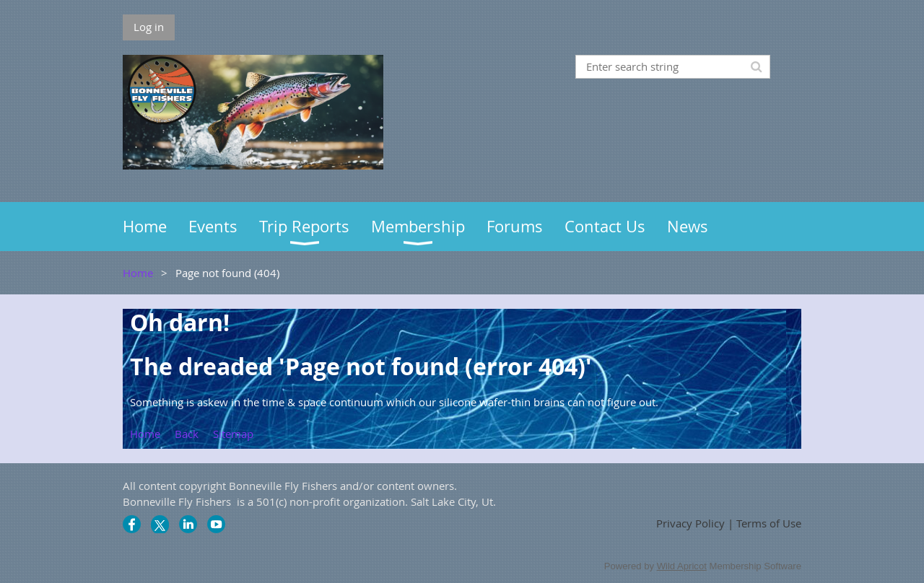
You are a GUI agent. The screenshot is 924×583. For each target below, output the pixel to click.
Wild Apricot (682, 566)
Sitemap (233, 434)
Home (138, 273)
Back (187, 434)
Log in (149, 27)
